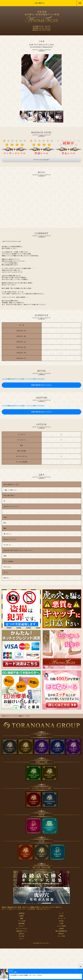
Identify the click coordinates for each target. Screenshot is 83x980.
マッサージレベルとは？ (41, 160)
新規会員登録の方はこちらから (41, 385)
